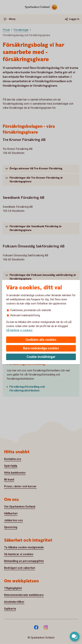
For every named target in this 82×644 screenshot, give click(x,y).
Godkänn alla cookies (41, 340)
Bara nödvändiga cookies (41, 348)
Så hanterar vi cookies (19, 330)
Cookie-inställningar (41, 357)
